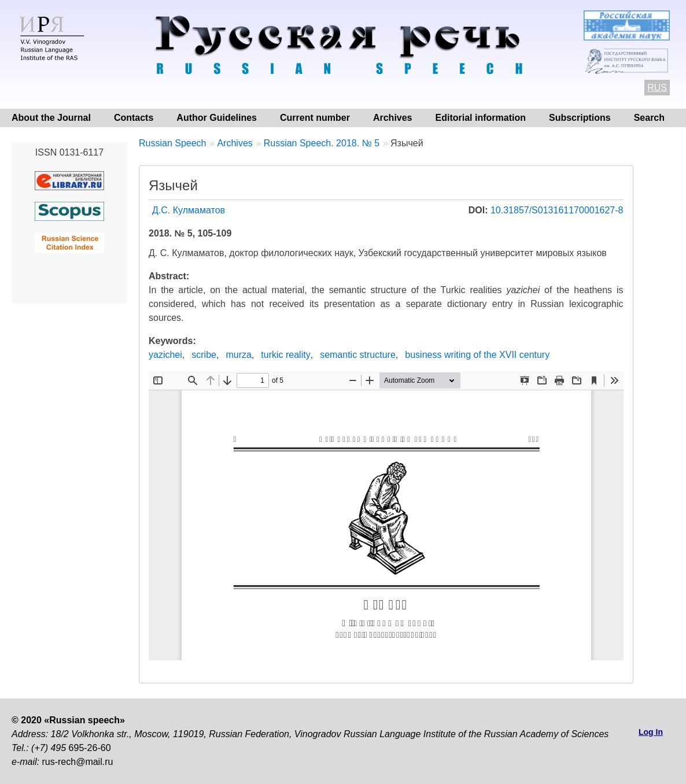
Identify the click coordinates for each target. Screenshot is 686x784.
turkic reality (285, 355)
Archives (393, 118)
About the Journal (51, 118)
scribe (204, 355)
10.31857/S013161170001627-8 (557, 210)
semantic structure (358, 355)
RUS (657, 88)
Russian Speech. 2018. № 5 (322, 143)
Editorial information (481, 118)
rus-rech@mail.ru (77, 762)
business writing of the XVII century (477, 355)
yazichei (165, 355)
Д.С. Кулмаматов (189, 210)
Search (649, 118)
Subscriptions (580, 118)
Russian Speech (173, 143)
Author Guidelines (217, 118)
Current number (315, 118)
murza (238, 355)
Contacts (134, 118)
